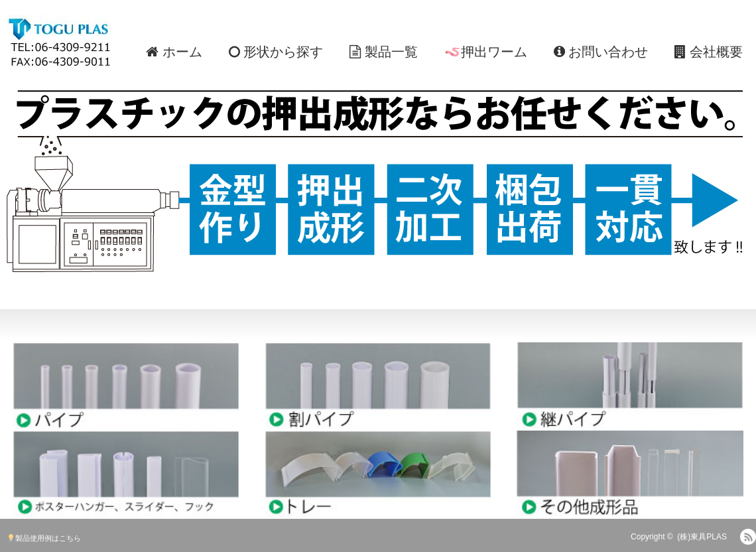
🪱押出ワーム (486, 52)
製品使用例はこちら (44, 538)
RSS (748, 537)
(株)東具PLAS (702, 537)
